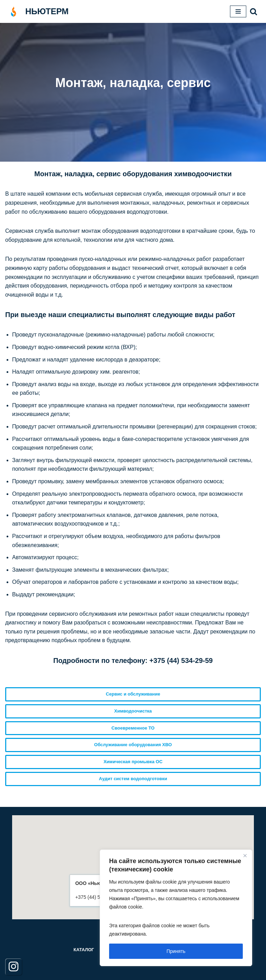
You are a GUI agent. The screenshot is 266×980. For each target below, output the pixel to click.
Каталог (84, 950)
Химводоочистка (133, 711)
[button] (254, 11)
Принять (176, 951)
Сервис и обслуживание (133, 694)
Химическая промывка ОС (133, 762)
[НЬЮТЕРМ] (37, 11)
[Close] (245, 855)
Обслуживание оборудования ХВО (133, 745)
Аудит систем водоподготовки (133, 779)
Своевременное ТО (133, 728)
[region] (176, 908)
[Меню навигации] (238, 11)
